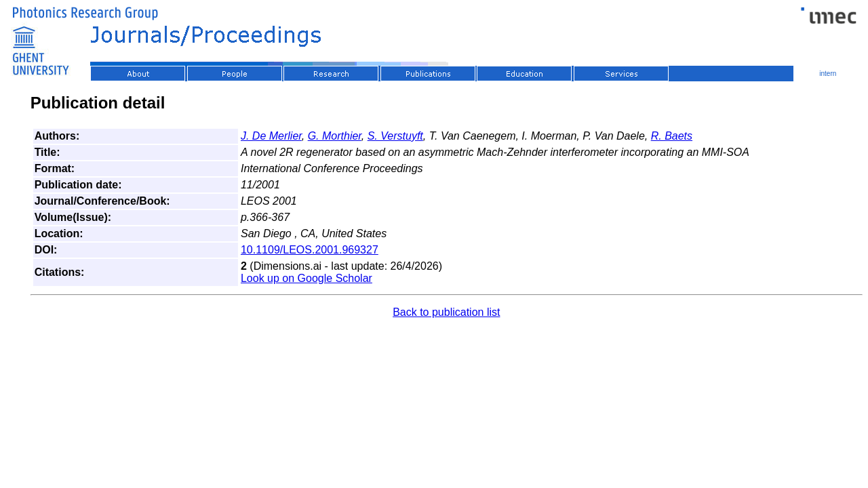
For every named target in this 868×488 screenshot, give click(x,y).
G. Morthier (335, 136)
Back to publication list (446, 312)
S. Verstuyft (395, 136)
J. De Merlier (271, 136)
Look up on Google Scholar (307, 278)
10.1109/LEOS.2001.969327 (310, 250)
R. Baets (672, 136)
